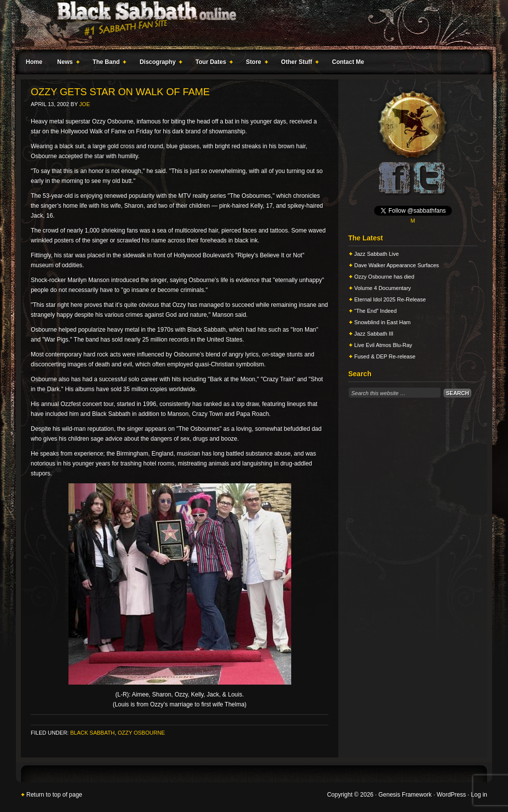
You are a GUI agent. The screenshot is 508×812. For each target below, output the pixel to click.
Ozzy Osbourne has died (384, 277)
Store (255, 63)
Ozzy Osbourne (141, 733)
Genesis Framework (405, 795)
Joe (85, 104)
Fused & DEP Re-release (385, 356)
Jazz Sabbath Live (377, 254)
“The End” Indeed (376, 311)
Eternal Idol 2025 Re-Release (390, 299)
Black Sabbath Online (249, 25)
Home (34, 62)
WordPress (451, 795)
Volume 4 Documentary (382, 288)
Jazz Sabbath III (374, 334)
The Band (108, 63)
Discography (159, 63)
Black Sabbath (92, 733)
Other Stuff (298, 63)
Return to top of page (54, 795)
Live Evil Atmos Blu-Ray (383, 345)
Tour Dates (212, 63)
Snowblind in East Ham (382, 322)
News (66, 63)
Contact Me (348, 62)
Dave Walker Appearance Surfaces (397, 265)
